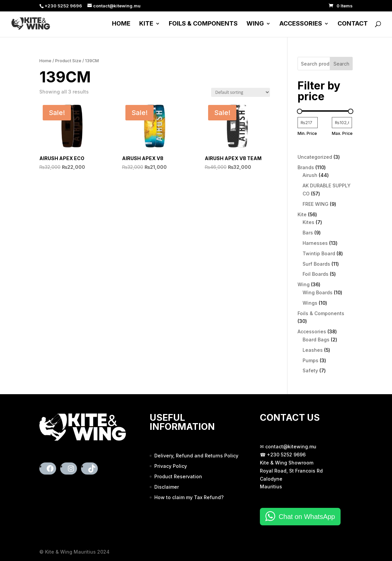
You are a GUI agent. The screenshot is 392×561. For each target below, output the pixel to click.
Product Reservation (178, 476)
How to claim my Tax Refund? (189, 497)
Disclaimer (167, 487)
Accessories (301, 24)
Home (121, 24)
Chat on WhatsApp (307, 517)
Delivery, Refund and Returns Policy (196, 456)
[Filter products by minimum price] (308, 123)
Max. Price (342, 133)
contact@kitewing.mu (291, 446)
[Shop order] (241, 92)
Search (341, 64)
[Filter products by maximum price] (342, 123)
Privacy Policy (171, 466)
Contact (353, 24)
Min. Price (307, 133)
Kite (146, 24)
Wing (255, 24)
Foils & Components (203, 24)
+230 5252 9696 (286, 455)
